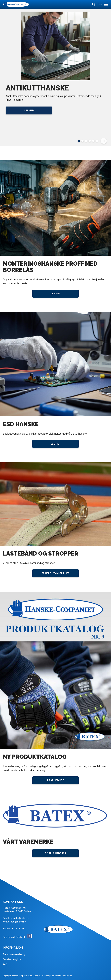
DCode (69, 976)
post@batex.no (18, 922)
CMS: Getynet (35, 976)
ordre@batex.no (21, 918)
